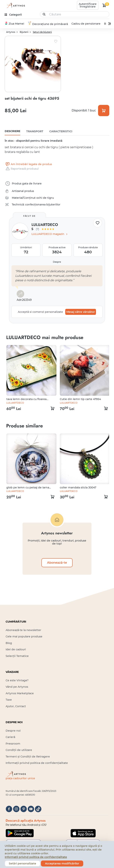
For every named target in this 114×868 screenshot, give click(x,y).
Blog (9, 643)
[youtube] (31, 809)
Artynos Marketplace (20, 693)
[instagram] (16, 809)
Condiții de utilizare (19, 750)
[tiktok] (38, 809)
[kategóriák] (14, 15)
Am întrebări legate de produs (28, 164)
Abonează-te (57, 563)
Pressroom (13, 744)
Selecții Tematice (17, 656)
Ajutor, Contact (16, 706)
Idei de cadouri (16, 650)
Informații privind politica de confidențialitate (37, 763)
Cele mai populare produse (24, 637)
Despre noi (13, 731)
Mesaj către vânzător (81, 312)
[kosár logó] (104, 5)
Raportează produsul (22, 169)
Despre (57, 262)
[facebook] (9, 809)
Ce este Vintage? (17, 681)
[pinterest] (24, 809)
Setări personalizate (22, 863)
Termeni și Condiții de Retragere (28, 757)
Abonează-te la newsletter (23, 630)
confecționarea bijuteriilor (43, 205)
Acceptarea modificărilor (62, 863)
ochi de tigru (45, 198)
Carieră (10, 737)
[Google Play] (20, 833)
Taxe (9, 700)
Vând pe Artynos (17, 687)
